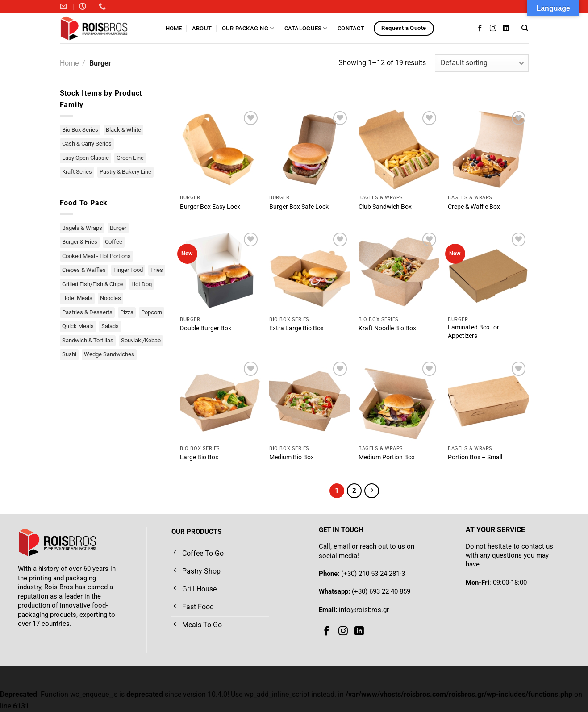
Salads (110, 326)
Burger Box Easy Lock (210, 207)
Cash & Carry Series (87, 144)
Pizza (127, 312)
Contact (351, 28)
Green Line (130, 158)
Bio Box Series (80, 130)
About (202, 28)
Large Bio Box (199, 457)
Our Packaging (248, 28)
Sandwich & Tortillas (88, 340)
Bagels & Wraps (82, 228)
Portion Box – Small (475, 457)
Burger (118, 228)
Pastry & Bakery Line (125, 172)
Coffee (114, 242)
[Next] (372, 491)
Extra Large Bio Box (296, 328)
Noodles (111, 298)
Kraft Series (77, 172)
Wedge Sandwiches (109, 354)
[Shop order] (482, 63)
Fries (157, 270)
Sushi (69, 354)
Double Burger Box (206, 328)
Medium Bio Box (292, 457)
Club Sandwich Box (385, 207)
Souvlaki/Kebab (141, 340)
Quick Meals (78, 326)
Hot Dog (142, 284)
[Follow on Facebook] (480, 28)
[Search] (525, 28)
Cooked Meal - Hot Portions (96, 256)
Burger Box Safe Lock (299, 207)
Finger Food (128, 270)
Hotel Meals (77, 298)
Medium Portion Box (387, 457)
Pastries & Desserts (87, 312)
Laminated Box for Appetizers (473, 332)
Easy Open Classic (85, 158)
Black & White (123, 130)
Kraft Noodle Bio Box (387, 328)
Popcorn (152, 312)
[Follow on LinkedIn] (506, 28)
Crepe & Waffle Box (474, 207)
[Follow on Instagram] (493, 28)
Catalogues (306, 28)
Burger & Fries (80, 242)
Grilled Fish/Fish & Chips (93, 284)
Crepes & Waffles (84, 270)
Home (174, 28)
